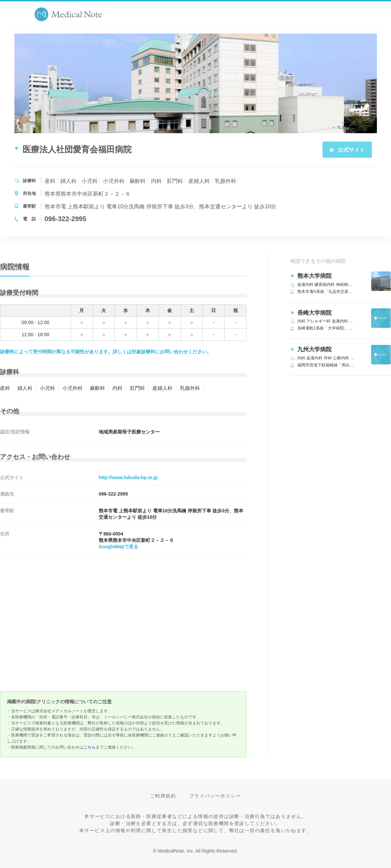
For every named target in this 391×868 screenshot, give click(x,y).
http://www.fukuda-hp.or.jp (128, 477)
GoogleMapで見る (118, 547)
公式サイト (347, 150)
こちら (90, 747)
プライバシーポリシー (215, 796)
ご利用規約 (163, 796)
